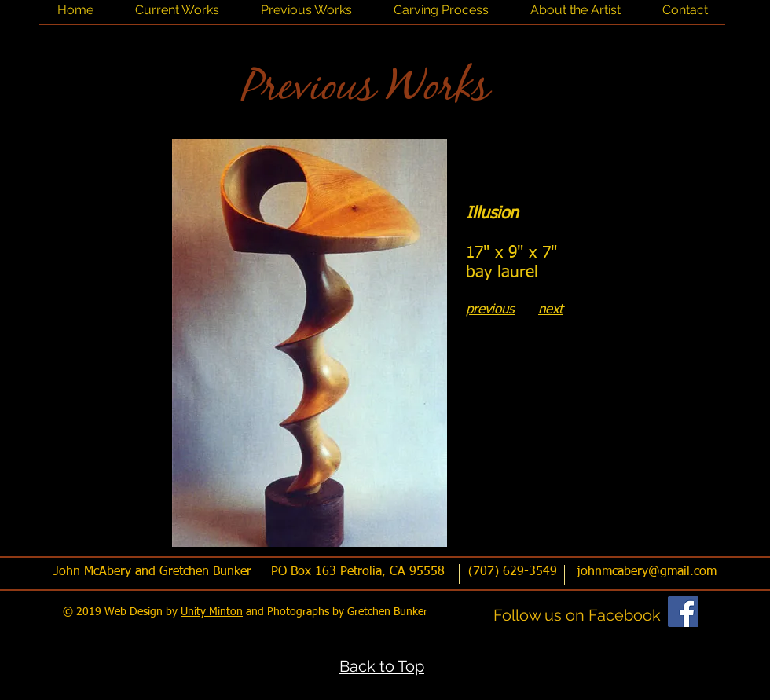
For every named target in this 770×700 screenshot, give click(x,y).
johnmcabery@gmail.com (647, 572)
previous (490, 310)
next (551, 310)
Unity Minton (212, 612)
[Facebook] (683, 612)
